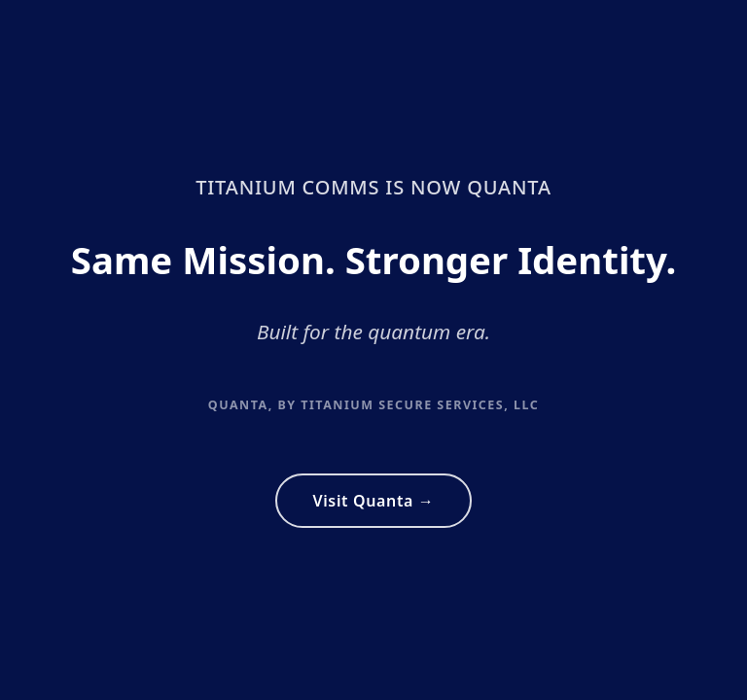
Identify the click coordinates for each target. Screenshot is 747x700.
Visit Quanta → (373, 501)
